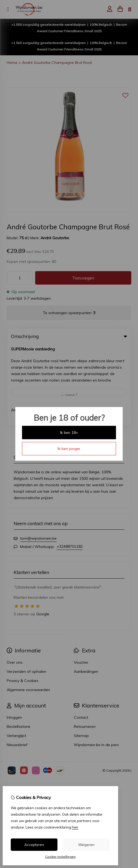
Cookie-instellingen (60, 857)
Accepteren (34, 845)
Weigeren (86, 845)
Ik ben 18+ (69, 433)
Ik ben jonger (69, 449)
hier (75, 827)
